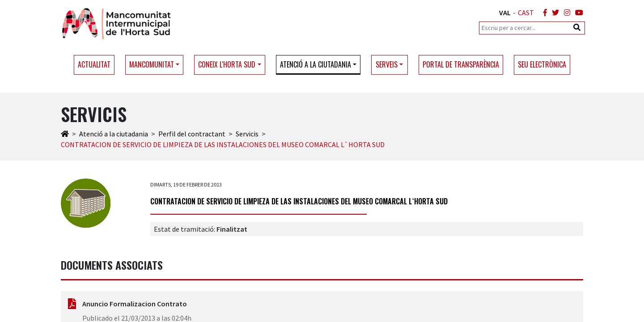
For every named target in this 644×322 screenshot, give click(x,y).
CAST (526, 13)
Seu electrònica (542, 64)
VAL (505, 13)
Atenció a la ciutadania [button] (316, 64)
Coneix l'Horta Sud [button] (227, 64)
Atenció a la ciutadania (114, 134)
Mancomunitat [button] (152, 64)
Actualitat (94, 64)
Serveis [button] (387, 64)
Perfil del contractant (192, 134)
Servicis (247, 134)
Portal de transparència (461, 64)
